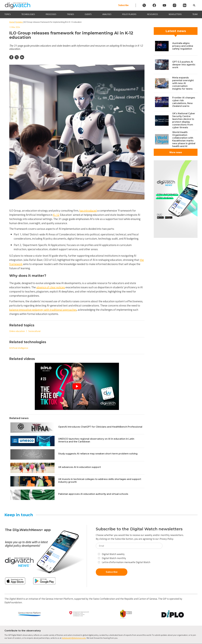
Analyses (107, 14)
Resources (153, 14)
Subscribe (123, 5)
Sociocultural (34, 331)
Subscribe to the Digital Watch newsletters (139, 529)
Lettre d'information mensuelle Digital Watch (124, 562)
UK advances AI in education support (80, 467)
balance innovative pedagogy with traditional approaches (43, 310)
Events (88, 14)
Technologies (28, 14)
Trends (71, 14)
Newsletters (175, 14)
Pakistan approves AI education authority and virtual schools (93, 494)
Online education (17, 331)
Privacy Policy (166, 539)
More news (176, 152)
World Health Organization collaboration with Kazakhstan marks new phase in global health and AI (184, 139)
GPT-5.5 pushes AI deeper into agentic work (184, 65)
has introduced (88, 210)
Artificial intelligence (19, 348)
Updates (19, 22)
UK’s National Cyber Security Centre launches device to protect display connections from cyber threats (184, 120)
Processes (51, 14)
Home (12, 22)
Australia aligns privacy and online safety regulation (183, 46)
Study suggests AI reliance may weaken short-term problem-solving (98, 454)
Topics (8, 14)
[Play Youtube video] (77, 386)
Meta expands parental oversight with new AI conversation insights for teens (183, 83)
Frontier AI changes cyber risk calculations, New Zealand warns (184, 102)
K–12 (56, 215)
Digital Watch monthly (112, 558)
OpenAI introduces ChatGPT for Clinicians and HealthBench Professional (100, 427)
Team (195, 14)
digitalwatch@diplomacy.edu (74, 638)
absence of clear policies (51, 287)
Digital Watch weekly (111, 554)
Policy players (129, 14)
